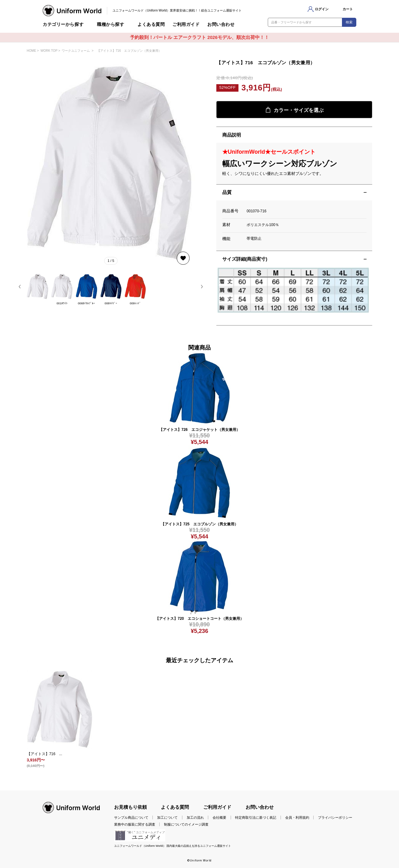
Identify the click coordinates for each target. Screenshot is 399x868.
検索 (349, 22)
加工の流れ (195, 817)
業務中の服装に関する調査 (135, 824)
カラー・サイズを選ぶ (294, 110)
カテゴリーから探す (63, 24)
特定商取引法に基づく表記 (256, 817)
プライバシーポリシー (335, 817)
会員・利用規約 (297, 817)
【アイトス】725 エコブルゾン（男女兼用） (199, 524)
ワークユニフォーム (76, 51)
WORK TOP (49, 51)
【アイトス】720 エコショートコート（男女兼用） (199, 619)
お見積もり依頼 (130, 807)
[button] (20, 286)
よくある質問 (151, 24)
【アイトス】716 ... (45, 754)
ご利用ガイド (186, 24)
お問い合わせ (221, 24)
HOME (31, 51)
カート (348, 9)
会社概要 (219, 817)
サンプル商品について (131, 817)
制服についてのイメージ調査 (186, 824)
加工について (167, 817)
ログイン (322, 9)
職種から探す (111, 24)
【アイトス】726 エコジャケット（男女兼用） (199, 430)
